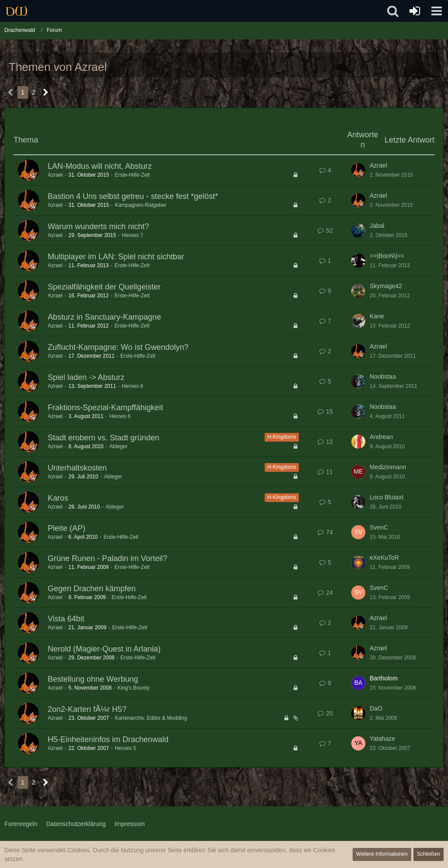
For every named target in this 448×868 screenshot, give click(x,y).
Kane (377, 316)
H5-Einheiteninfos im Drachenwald (108, 739)
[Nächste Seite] (46, 92)
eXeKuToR (384, 558)
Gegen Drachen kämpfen (92, 589)
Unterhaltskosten (77, 468)
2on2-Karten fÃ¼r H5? (87, 709)
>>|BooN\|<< (387, 256)
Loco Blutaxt (387, 497)
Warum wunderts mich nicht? (98, 227)
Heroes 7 (132, 235)
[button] (437, 11)
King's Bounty (133, 688)
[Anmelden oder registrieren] (415, 11)
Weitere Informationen (382, 854)
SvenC (379, 527)
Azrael (55, 175)
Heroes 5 (125, 748)
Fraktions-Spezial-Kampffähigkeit (105, 408)
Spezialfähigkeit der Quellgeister (104, 287)
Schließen (429, 854)
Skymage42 (386, 286)
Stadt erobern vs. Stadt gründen (103, 438)
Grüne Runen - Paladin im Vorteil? (107, 558)
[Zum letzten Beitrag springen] (358, 170)
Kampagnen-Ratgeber (140, 205)
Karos (58, 498)
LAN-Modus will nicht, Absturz (100, 166)
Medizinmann (388, 467)
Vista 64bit (66, 619)
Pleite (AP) (66, 528)
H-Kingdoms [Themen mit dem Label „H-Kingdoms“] (282, 437)
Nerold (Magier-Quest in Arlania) (104, 649)
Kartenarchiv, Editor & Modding (151, 718)
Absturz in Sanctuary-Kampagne (104, 317)
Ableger (118, 446)
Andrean (381, 437)
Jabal (377, 226)
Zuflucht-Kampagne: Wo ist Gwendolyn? (118, 347)
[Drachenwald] (16, 11)
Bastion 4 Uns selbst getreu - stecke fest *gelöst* (133, 196)
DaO (376, 708)
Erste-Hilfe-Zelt (132, 175)
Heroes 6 (132, 386)
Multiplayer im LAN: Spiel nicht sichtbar (116, 257)
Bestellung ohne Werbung (93, 679)
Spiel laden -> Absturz (86, 377)
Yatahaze (382, 739)
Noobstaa (383, 376)
